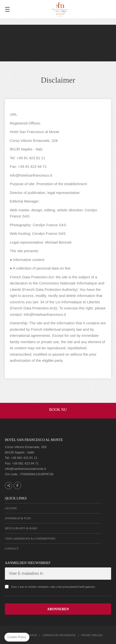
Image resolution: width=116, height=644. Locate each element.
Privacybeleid (92, 635)
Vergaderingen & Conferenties (30, 539)
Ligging (11, 508)
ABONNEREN (58, 609)
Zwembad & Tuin (18, 518)
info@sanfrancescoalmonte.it (25, 469)
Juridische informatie (59, 635)
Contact (12, 549)
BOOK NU (58, 410)
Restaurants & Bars (21, 528)
